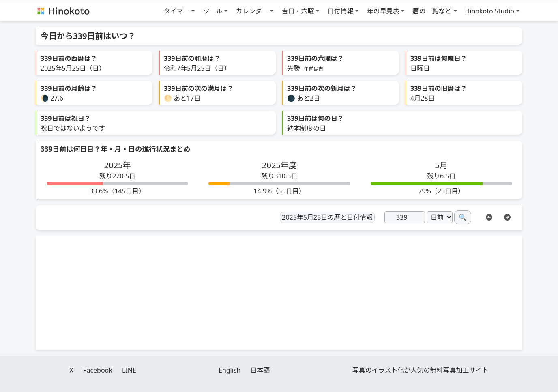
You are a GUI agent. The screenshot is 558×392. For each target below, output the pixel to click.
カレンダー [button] (252, 11)
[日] (405, 217)
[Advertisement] (279, 293)
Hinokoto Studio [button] (490, 11)
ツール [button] (212, 11)
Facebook (98, 370)
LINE (129, 370)
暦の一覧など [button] (432, 11)
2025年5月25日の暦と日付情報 (327, 217)
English (230, 370)
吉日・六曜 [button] (298, 11)
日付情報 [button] (340, 11)
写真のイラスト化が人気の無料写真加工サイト (421, 370)
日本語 (260, 370)
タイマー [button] (176, 11)
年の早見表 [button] (383, 11)
